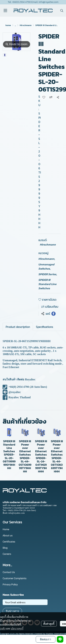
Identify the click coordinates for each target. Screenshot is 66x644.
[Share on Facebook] (54, 314)
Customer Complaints (15, 578)
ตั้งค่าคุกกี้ (49, 624)
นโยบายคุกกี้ (17, 628)
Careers (7, 554)
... (15, 25)
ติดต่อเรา (45, 639)
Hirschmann (26, 25)
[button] (62, 11)
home (8, 25)
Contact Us (9, 572)
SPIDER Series (48, 274)
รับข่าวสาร (12, 611)
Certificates (9, 542)
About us (8, 535)
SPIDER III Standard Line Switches (47, 284)
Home (6, 529)
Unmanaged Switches (46, 266)
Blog (5, 548)
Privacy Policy (10, 584)
